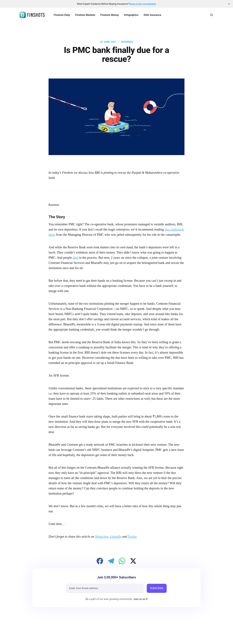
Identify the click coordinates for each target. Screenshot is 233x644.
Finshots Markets (85, 15)
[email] (105, 588)
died (75, 258)
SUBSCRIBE (157, 588)
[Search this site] (212, 15)
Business (127, 42)
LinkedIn (116, 537)
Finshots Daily (62, 15)
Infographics (131, 15)
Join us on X (140, 599)
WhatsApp (102, 537)
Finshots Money (110, 15)
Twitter (132, 537)
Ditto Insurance (152, 15)
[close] (229, 4)
